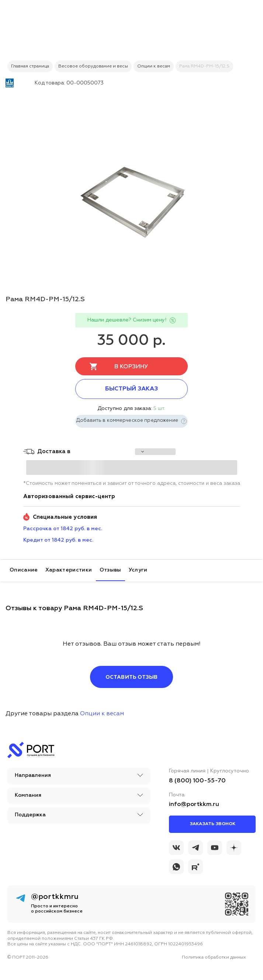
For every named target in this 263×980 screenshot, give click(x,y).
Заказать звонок (212, 824)
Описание (24, 570)
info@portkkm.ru (194, 804)
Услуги (138, 570)
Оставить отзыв (132, 677)
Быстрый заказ (131, 389)
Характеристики (69, 570)
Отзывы (110, 570)
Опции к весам (102, 714)
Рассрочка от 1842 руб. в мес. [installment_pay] (63, 529)
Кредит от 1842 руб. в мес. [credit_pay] (58, 540)
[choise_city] (155, 452)
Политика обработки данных (214, 958)
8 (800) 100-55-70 (197, 781)
